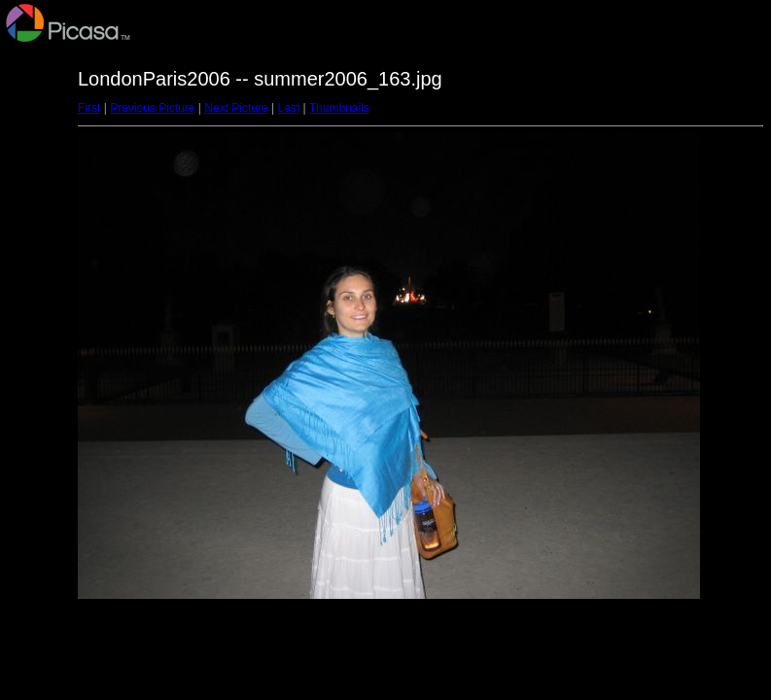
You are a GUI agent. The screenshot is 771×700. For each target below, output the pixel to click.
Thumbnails (339, 108)
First (89, 108)
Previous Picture (152, 108)
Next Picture (236, 108)
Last (288, 108)
